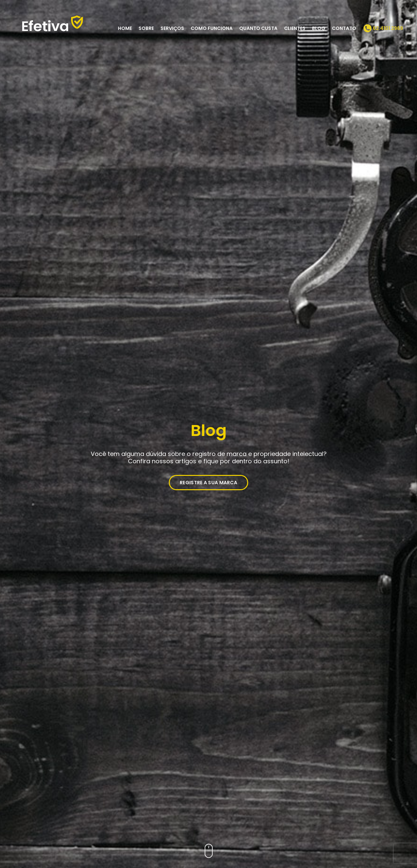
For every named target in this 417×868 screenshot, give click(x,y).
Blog (319, 28)
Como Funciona (212, 28)
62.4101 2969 (388, 28)
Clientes (295, 28)
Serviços (172, 28)
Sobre (146, 28)
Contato (344, 28)
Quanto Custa (258, 28)
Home (125, 28)
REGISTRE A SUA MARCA (209, 483)
